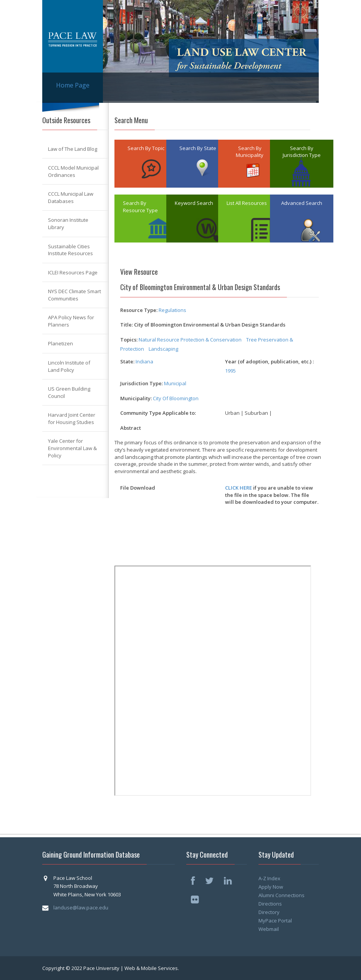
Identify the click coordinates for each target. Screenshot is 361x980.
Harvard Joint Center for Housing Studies (72, 418)
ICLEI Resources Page (73, 272)
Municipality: (136, 398)
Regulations (172, 310)
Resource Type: (139, 310)
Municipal (175, 383)
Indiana (144, 361)
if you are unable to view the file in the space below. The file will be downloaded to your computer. (272, 495)
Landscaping (163, 349)
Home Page (73, 85)
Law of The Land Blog (73, 149)
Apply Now (271, 887)
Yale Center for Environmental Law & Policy (72, 448)
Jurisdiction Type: (142, 383)
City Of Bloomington (176, 398)
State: (127, 361)
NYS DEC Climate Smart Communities (75, 295)
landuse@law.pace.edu (81, 907)
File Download (138, 488)
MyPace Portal (275, 921)
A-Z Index (269, 878)
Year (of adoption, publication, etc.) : (269, 361)
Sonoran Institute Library (68, 224)
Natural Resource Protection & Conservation (190, 340)
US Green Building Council (69, 392)
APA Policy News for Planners (71, 321)
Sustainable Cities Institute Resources (70, 250)
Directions (270, 904)
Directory (269, 912)
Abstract (131, 428)
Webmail (269, 929)
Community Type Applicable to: (158, 413)
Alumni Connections (282, 895)
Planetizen (60, 343)
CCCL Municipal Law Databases (71, 197)
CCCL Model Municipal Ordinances (73, 171)
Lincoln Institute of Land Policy (69, 366)
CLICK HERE (238, 488)
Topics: (129, 340)
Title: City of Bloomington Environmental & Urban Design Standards (203, 325)
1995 (230, 371)
